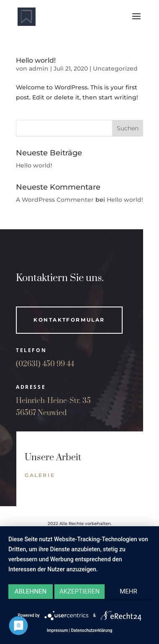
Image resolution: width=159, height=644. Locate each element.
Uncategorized (115, 68)
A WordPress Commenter (55, 200)
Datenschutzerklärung (92, 630)
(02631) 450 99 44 (45, 364)
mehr (128, 591)
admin (39, 68)
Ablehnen (31, 591)
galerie (40, 475)
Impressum (58, 630)
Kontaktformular (69, 320)
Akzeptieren (79, 591)
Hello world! (36, 60)
